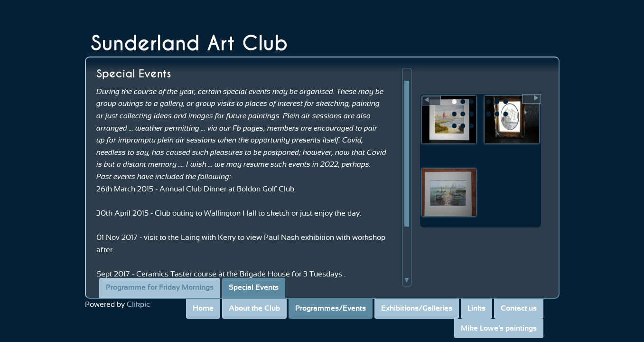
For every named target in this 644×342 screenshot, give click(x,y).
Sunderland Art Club (189, 44)
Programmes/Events (331, 308)
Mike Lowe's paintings (499, 328)
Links (476, 308)
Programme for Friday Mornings (160, 287)
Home (203, 308)
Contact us (519, 308)
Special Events (254, 287)
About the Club (254, 308)
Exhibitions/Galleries (417, 308)
